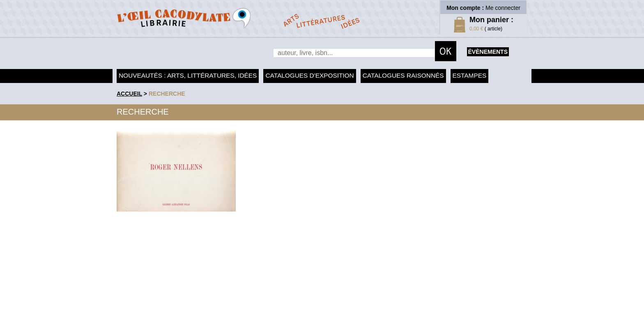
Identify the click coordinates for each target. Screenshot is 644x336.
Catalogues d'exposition (309, 75)
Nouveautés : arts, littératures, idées (188, 75)
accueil (129, 94)
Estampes (470, 75)
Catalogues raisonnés (403, 75)
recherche (167, 94)
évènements (488, 52)
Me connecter (503, 8)
